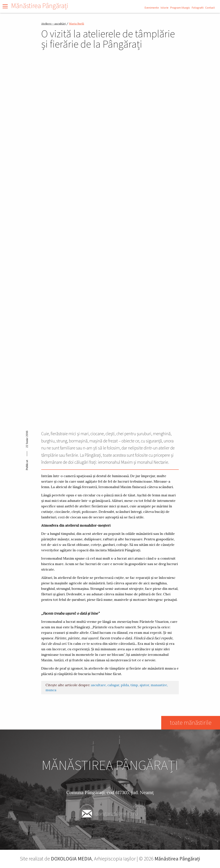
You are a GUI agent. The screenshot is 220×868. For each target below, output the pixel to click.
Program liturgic (180, 8)
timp (134, 685)
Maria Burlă (76, 24)
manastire (159, 685)
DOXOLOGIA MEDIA (71, 859)
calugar (113, 685)
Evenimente (152, 8)
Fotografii (198, 8)
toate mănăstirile (190, 723)
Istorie (164, 8)
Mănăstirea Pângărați (40, 6)
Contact (210, 8)
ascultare (98, 685)
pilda (125, 685)
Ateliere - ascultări (53, 24)
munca (51, 690)
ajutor (144, 685)
